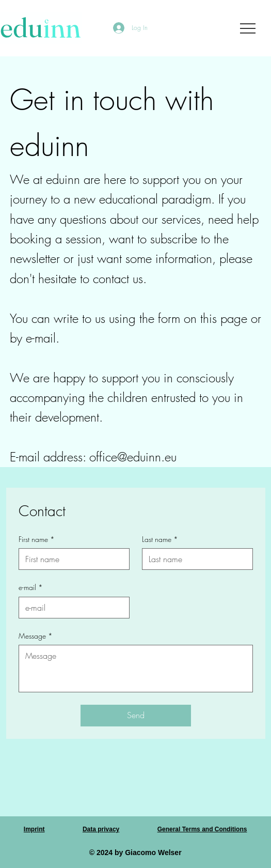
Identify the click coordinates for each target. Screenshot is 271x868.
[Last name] (194, 559)
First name (37, 539)
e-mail (31, 587)
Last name (160, 539)
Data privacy (101, 829)
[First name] (71, 559)
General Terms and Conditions (202, 829)
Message (36, 636)
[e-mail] (71, 608)
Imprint (34, 829)
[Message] (135, 669)
